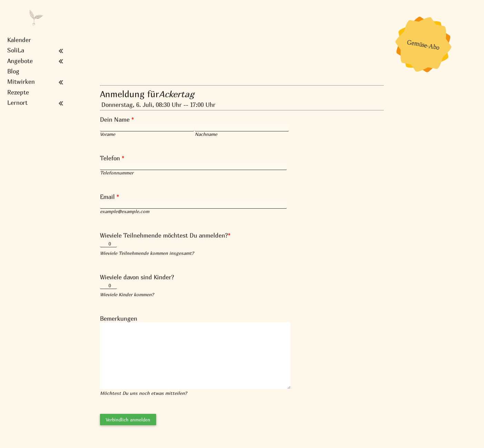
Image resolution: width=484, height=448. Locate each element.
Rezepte (18, 92)
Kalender (19, 40)
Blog (13, 71)
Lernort (17, 103)
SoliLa (16, 50)
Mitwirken (21, 82)
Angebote (20, 61)
